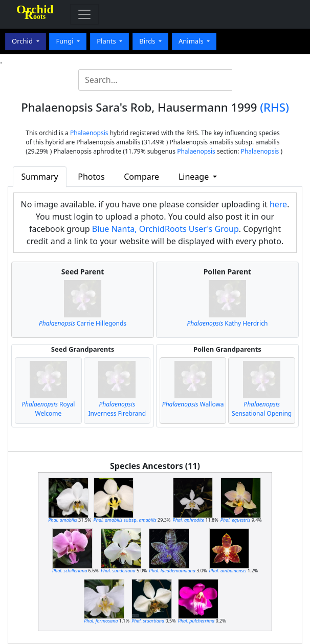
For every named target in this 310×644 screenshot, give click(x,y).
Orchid (23, 41)
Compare (141, 177)
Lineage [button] (195, 177)
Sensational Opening (262, 409)
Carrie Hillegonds (83, 323)
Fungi (65, 41)
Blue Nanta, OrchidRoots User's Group (165, 229)
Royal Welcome (48, 409)
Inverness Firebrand (117, 409)
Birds (148, 41)
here (278, 204)
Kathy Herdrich (227, 323)
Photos (91, 177)
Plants (107, 41)
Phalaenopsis (89, 133)
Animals (192, 41)
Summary (39, 177)
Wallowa (193, 404)
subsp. (125, 520)
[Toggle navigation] (84, 14)
